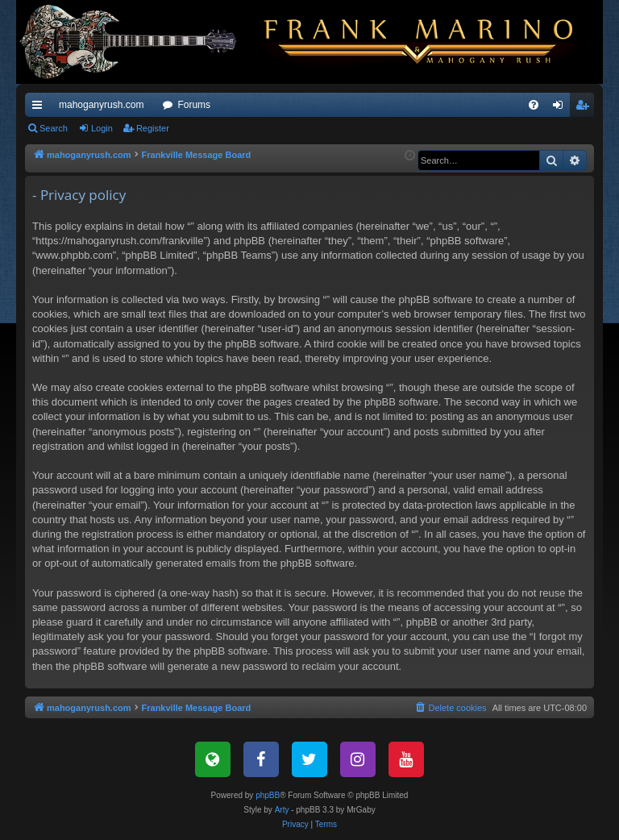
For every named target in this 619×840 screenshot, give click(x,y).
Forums (194, 105)
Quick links (40, 108)
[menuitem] (534, 105)
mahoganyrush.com (101, 105)
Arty (282, 810)
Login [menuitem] (561, 108)
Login (102, 128)
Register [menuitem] (586, 108)
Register (153, 128)
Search (54, 128)
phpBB (268, 795)
